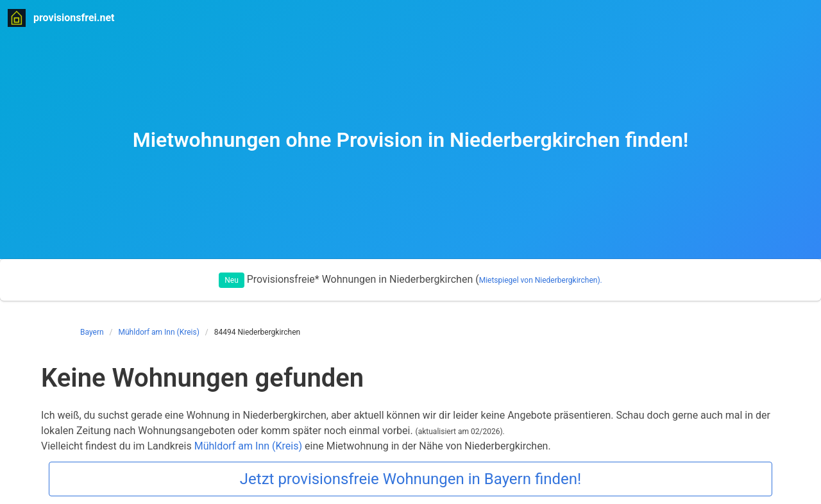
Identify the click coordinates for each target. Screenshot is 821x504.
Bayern (92, 332)
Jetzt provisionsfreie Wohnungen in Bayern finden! (410, 479)
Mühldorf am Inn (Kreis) (159, 332)
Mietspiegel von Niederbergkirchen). (541, 280)
